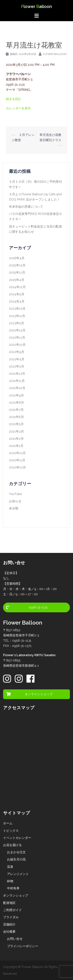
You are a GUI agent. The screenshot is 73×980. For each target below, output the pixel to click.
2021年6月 (16, 417)
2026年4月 (17, 258)
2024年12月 (17, 287)
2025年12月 (17, 265)
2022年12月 (17, 330)
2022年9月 (17, 352)
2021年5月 (16, 424)
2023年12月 (17, 309)
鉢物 (10, 881)
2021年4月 (16, 431)
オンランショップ (16, 895)
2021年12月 (17, 374)
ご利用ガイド (12, 910)
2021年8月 (16, 403)
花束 (10, 867)
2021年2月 (16, 439)
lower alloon (36, 6)
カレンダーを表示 (18, 108)
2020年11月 (17, 460)
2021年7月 (16, 410)
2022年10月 (17, 345)
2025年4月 (17, 280)
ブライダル (11, 917)
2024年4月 (17, 301)
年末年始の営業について (26, 207)
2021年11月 (17, 381)
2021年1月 (16, 446)
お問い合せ (15, 939)
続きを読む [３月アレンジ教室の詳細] (14, 99)
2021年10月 (17, 388)
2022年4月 (17, 359)
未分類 (14, 508)
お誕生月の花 (16, 859)
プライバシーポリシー (23, 946)
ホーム (8, 823)
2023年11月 (17, 316)
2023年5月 (17, 323)
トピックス (11, 831)
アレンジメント (18, 874)
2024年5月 (17, 294)
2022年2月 (17, 366)
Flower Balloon (55, 54)
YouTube (15, 494)
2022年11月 (17, 338)
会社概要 (9, 932)
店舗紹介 (9, 924)
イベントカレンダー (17, 838)
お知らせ (15, 501)
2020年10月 (17, 467)
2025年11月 (17, 272)
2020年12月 (17, 453)
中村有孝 (13, 888)
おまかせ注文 (16, 852)
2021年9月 (16, 395)
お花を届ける (12, 845)
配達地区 (9, 903)
